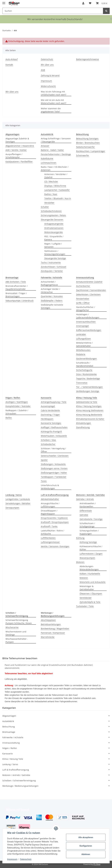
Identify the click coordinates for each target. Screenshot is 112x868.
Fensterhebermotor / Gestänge (56, 154)
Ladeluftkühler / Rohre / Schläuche (52, 532)
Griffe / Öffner (83, 303)
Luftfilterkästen (48, 538)
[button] (83, 3)
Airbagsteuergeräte (54, 224)
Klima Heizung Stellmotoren (90, 410)
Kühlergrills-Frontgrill (51, 432)
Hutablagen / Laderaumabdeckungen (88, 316)
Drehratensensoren (54, 228)
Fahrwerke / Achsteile (13, 737)
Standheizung (83, 427)
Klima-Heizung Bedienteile (89, 415)
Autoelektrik (8, 721)
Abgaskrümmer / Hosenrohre (20, 146)
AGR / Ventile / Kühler (16, 150)
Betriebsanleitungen (51, 624)
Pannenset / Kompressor (53, 633)
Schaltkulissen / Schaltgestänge (87, 525)
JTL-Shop (97, 864)
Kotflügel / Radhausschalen (54, 427)
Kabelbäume (47, 158)
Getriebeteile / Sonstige (91, 519)
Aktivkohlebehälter (50, 499)
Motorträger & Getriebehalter (87, 588)
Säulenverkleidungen (86, 359)
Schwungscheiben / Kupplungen (89, 532)
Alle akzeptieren (86, 837)
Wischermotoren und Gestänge (16, 633)
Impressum (12, 859)
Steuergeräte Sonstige (55, 258)
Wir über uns (47, 65)
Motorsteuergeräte (54, 232)
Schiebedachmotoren (51, 211)
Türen (44, 481)
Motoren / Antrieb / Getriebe (16, 775)
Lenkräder (81, 334)
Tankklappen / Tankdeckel (54, 477)
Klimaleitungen (84, 423)
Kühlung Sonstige (88, 542)
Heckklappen (47, 419)
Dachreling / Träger (50, 415)
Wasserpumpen (87, 558)
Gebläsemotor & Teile (87, 402)
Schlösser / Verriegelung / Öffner (53, 450)
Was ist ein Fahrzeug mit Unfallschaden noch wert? (54, 93)
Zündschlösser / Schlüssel (54, 267)
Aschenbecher (83, 286)
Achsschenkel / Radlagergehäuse (49, 283)
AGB (43, 70)
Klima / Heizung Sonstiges (89, 406)
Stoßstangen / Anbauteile (53, 464)
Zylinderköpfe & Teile (90, 602)
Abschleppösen (48, 620)
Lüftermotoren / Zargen (91, 554)
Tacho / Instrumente (51, 262)
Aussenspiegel (48, 406)
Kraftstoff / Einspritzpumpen (55, 522)
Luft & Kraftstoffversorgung (16, 770)
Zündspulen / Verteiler (52, 271)
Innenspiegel (82, 326)
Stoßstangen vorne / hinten (54, 468)
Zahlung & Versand (50, 75)
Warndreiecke (48, 637)
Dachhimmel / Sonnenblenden (91, 290)
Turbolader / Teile (85, 606)
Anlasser (45, 146)
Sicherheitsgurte (84, 370)
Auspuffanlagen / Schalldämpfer (14, 156)
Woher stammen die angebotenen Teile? (51, 110)
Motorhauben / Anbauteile (54, 436)
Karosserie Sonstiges (51, 423)
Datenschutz (26, 859)
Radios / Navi (51, 194)
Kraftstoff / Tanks (49, 526)
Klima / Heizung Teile (13, 759)
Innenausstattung (11, 743)
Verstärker (49, 203)
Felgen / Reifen (10, 748)
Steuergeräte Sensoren (52, 220)
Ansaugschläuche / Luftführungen (50, 505)
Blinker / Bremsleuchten (88, 143)
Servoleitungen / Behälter (18, 503)
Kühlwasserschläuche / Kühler (91, 548)
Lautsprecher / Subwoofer (57, 190)
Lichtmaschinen (49, 163)
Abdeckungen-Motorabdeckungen (89, 568)
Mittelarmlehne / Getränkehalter (84, 344)
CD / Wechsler (51, 181)
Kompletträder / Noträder (18, 406)
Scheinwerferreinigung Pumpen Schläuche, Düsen (19, 622)
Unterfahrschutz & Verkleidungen (50, 487)
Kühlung (80, 538)
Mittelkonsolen (83, 350)
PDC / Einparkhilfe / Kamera (54, 238)
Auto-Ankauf (12, 59)
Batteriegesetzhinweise (87, 59)
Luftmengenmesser (50, 542)
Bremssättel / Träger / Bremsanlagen (16, 295)
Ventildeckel (86, 598)
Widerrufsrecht (48, 86)
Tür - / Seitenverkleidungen (89, 387)
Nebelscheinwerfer (85, 147)
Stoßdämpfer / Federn (52, 301)
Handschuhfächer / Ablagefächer (86, 309)
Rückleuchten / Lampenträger (91, 151)
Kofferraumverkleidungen (89, 330)
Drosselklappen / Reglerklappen (49, 512)
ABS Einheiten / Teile (16, 282)
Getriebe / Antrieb (85, 499)
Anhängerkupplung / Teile (54, 402)
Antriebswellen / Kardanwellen (88, 505)
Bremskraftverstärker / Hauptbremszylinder (17, 287)
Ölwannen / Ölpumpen (91, 594)
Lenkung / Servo (10, 764)
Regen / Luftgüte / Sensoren (53, 245)
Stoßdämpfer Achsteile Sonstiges (52, 306)
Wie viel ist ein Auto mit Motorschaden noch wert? (54, 102)
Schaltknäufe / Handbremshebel (85, 364)
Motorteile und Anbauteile (93, 582)
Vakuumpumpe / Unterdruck (19, 301)
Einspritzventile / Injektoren (54, 518)
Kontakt (9, 65)
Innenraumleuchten (86, 322)
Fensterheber (83, 299)
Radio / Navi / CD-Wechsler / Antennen (55, 168)
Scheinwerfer (83, 155)
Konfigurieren (86, 846)
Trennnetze (82, 383)
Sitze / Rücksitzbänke (86, 374)
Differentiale (86, 511)
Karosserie (8, 754)
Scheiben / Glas (48, 440)
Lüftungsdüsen (83, 339)
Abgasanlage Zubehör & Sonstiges (17, 140)
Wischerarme (12, 627)
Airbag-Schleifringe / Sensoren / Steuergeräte (56, 140)
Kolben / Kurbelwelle (90, 574)
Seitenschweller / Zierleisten (55, 456)
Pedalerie (81, 354)
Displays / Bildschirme (55, 186)
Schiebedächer (48, 444)
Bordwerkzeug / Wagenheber (55, 629)
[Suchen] (106, 11)
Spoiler (44, 460)
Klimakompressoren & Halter (90, 419)
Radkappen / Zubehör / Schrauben (17, 412)
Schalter (45, 207)
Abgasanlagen (9, 716)
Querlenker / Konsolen (52, 296)
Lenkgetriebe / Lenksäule (18, 499)
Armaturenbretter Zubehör (89, 282)
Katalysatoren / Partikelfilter (19, 162)
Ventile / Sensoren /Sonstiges (55, 546)
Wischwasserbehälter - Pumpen (17, 640)
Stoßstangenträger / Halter (54, 473)
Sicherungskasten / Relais (53, 215)
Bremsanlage (9, 732)
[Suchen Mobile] (53, 11)
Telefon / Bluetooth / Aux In (58, 198)
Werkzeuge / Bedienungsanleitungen (20, 786)
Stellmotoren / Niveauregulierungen (55, 253)
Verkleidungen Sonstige (88, 391)
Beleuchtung (9, 727)
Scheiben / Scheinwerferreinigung (19, 781)
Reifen (9, 418)
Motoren (80, 562)
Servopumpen (12, 508)
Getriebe (84, 515)
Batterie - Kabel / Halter (52, 150)
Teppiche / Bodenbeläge (88, 378)
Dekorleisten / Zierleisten (88, 294)
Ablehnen (86, 854)
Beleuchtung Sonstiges (87, 138)
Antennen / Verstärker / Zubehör (56, 176)
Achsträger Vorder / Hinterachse (50, 291)
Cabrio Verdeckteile (50, 410)
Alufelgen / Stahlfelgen (17, 402)
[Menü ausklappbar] (4, 2)
